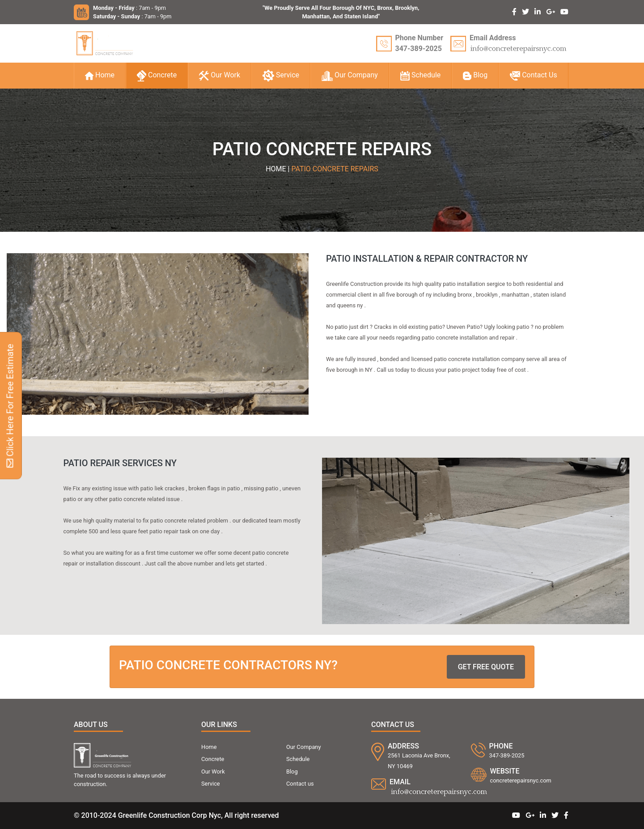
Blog (475, 75)
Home (100, 75)
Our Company (350, 76)
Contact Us (534, 75)
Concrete (157, 76)
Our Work (220, 76)
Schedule (420, 75)
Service (281, 76)
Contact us (300, 784)
